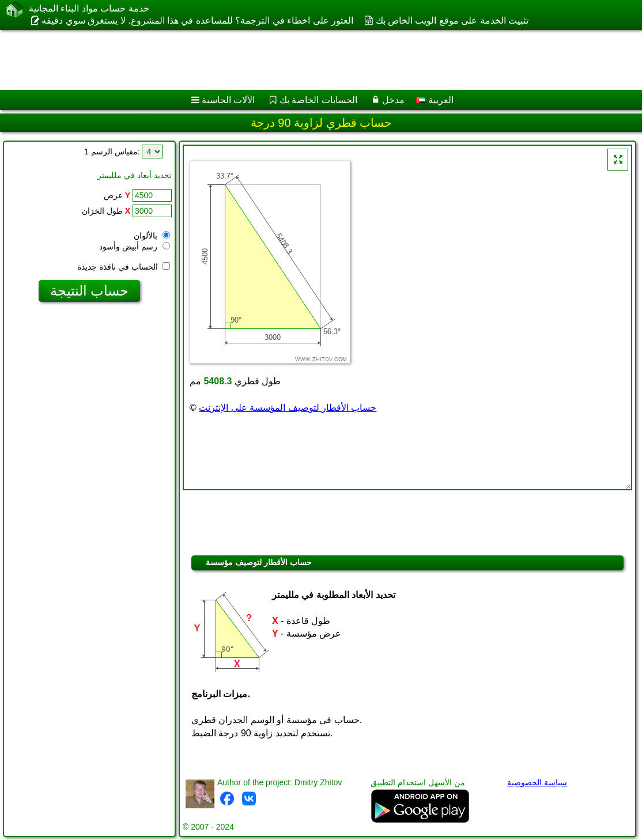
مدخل (393, 100)
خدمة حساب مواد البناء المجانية (89, 8)
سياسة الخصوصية (537, 782)
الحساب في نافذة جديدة (124, 267)
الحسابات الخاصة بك (318, 100)
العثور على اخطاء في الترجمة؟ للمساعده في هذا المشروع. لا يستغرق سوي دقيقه (197, 20)
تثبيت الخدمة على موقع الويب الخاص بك (452, 20)
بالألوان (152, 236)
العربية (435, 100)
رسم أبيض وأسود (135, 247)
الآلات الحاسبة (228, 100)
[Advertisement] (309, 60)
